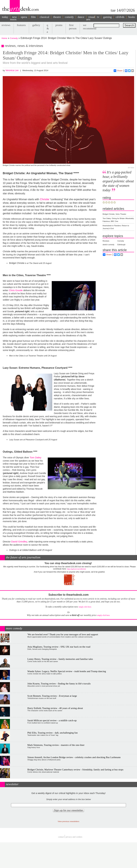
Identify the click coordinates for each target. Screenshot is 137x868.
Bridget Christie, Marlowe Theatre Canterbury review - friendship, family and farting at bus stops (75, 769)
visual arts (91, 18)
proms (59, 25)
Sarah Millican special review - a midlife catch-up (52, 720)
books (132, 17)
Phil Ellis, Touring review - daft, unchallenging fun (53, 733)
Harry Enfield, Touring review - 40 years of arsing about (55, 708)
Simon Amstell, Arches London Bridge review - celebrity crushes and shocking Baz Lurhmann (74, 757)
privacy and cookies (74, 837)
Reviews (106, 241)
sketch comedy (108, 245)
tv (98, 17)
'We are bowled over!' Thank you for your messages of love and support (63, 634)
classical (45, 17)
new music (13, 18)
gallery (36, 25)
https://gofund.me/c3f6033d (76, 569)
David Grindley (19, 542)
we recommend (90, 27)
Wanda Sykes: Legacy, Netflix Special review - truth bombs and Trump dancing (67, 671)
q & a (48, 28)
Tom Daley (35, 457)
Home (4, 38)
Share (118, 71)
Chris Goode (15, 290)
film (33, 17)
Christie (44, 199)
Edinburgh (121, 245)
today (5, 17)
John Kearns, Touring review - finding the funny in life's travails (59, 684)
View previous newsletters (69, 821)
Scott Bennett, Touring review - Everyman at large (52, 696)
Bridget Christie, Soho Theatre (114, 214)
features (21, 25)
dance (81, 17)
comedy (69, 17)
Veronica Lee (12, 70)
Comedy (14, 38)
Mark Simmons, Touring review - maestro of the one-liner (56, 745)
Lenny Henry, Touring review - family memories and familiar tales (60, 659)
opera (24, 17)
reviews (6, 25)
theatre (57, 17)
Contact (61, 837)
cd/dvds (120, 17)
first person (73, 27)
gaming (107, 17)
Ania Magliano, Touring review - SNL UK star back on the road (59, 647)
